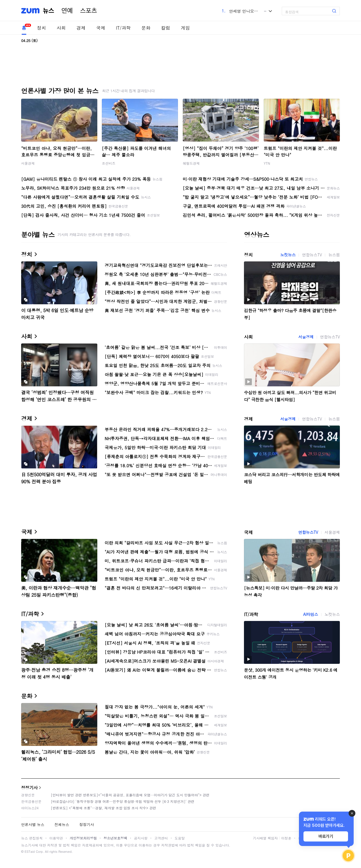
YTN (267, 163)
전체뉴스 (62, 824)
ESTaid (30, 852)
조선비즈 (109, 163)
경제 (81, 28)
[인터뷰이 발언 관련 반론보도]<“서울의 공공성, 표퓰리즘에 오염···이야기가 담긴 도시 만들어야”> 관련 (130, 795)
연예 (67, 11)
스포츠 (89, 11)
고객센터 (161, 838)
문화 (146, 28)
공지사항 (141, 838)
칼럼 (166, 28)
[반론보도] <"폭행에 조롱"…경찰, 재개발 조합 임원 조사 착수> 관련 (104, 808)
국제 (101, 28)
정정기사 (29, 787)
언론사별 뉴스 (33, 824)
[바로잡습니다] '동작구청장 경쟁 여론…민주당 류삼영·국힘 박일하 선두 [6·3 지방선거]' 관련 (123, 801)
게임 (185, 28)
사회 (61, 28)
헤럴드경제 (191, 163)
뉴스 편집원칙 (32, 838)
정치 (41, 28)
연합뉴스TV (312, 255)
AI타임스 (311, 614)
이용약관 (56, 838)
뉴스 (49, 11)
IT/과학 (123, 28)
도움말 (180, 838)
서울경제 (28, 163)
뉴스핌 (334, 255)
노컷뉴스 (288, 255)
